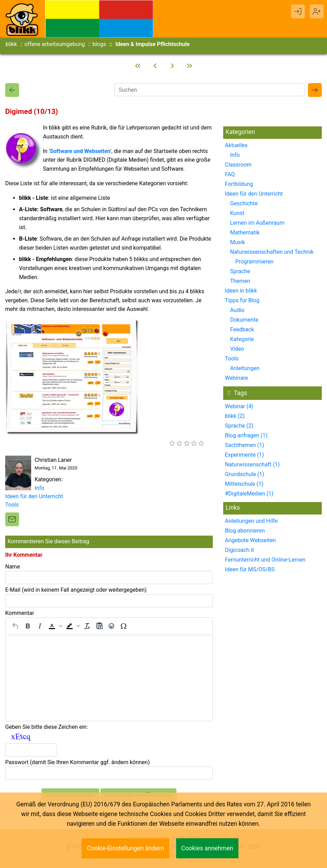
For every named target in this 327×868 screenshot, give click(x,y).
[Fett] (28, 626)
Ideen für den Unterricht (34, 496)
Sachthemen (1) (244, 445)
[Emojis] (111, 626)
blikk (11, 44)
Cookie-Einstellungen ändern (125, 848)
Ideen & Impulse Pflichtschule (152, 44)
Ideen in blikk (241, 291)
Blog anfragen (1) (246, 435)
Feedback (242, 329)
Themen (240, 281)
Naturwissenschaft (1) (252, 464)
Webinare (237, 378)
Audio (237, 310)
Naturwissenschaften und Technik (272, 252)
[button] (55, 626)
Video (237, 349)
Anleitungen (245, 368)
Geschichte (244, 203)
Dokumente (244, 320)
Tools (12, 505)
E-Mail (76, 590)
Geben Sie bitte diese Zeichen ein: (47, 727)
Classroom (238, 165)
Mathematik (245, 232)
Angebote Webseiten (250, 540)
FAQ (230, 174)
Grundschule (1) (245, 474)
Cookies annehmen (207, 848)
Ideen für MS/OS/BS (250, 569)
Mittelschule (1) (244, 484)
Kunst (237, 213)
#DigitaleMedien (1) (249, 494)
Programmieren (254, 262)
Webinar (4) (239, 406)
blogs (99, 44)
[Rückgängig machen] (16, 626)
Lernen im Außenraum (257, 223)
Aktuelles (236, 145)
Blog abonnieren (245, 531)
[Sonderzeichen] (124, 626)
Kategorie (242, 339)
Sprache (240, 271)
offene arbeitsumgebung (55, 44)
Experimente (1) (244, 455)
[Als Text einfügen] (99, 626)
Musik (238, 242)
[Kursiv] (40, 626)
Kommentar (20, 613)
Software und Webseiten (80, 151)
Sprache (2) (239, 426)
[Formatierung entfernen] (87, 626)
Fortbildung (239, 184)
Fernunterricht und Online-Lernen (265, 560)
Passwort (78, 762)
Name (13, 567)
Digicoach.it (239, 550)
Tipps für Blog (242, 300)
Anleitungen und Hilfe (251, 521)
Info (39, 488)
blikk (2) (235, 416)
